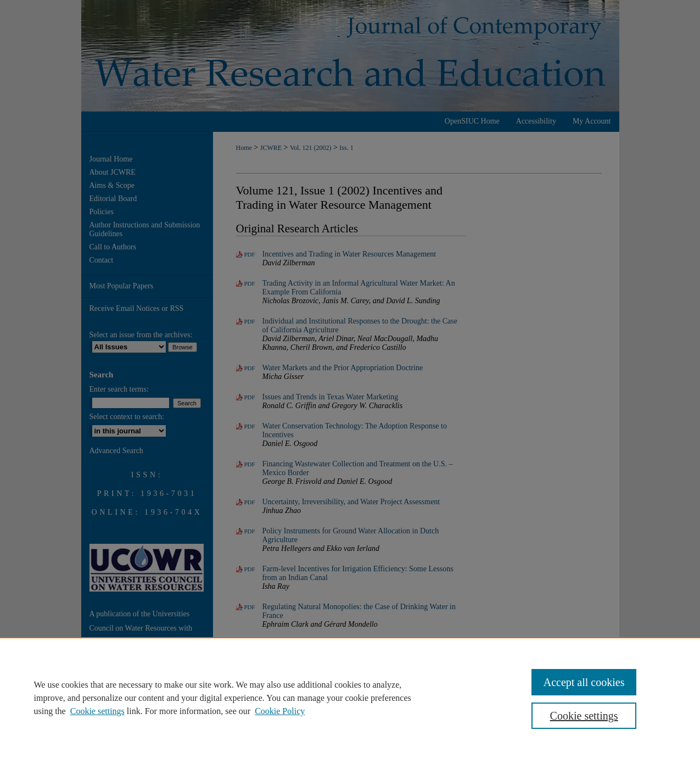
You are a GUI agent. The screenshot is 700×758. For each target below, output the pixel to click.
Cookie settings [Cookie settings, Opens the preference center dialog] (584, 716)
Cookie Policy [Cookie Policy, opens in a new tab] (280, 711)
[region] (350, 698)
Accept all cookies (584, 682)
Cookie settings (97, 711)
